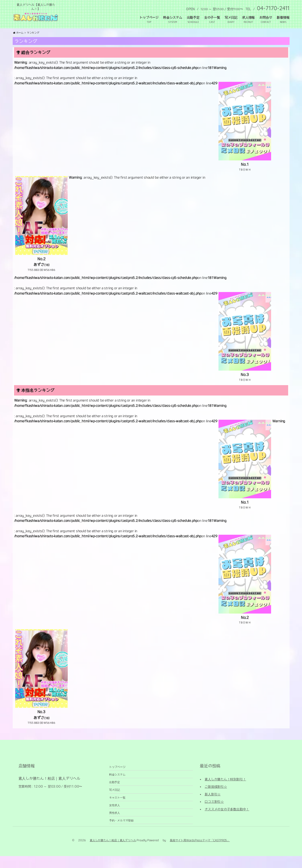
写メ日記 (231, 18)
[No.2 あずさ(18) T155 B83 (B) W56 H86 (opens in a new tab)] (42, 237)
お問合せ (266, 18)
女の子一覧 (212, 18)
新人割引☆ (213, 806)
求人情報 (248, 18)
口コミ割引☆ (214, 813)
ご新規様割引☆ (216, 798)
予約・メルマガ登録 (121, 832)
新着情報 (283, 18)
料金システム (173, 18)
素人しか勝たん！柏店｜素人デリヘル (113, 852)
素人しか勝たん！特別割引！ (225, 791)
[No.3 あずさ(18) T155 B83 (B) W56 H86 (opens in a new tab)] (42, 690)
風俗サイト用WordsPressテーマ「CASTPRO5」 (200, 852)
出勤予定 (193, 18)
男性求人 (115, 824)
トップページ (149, 18)
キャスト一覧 (117, 809)
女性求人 (115, 817)
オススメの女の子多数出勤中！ (227, 821)
